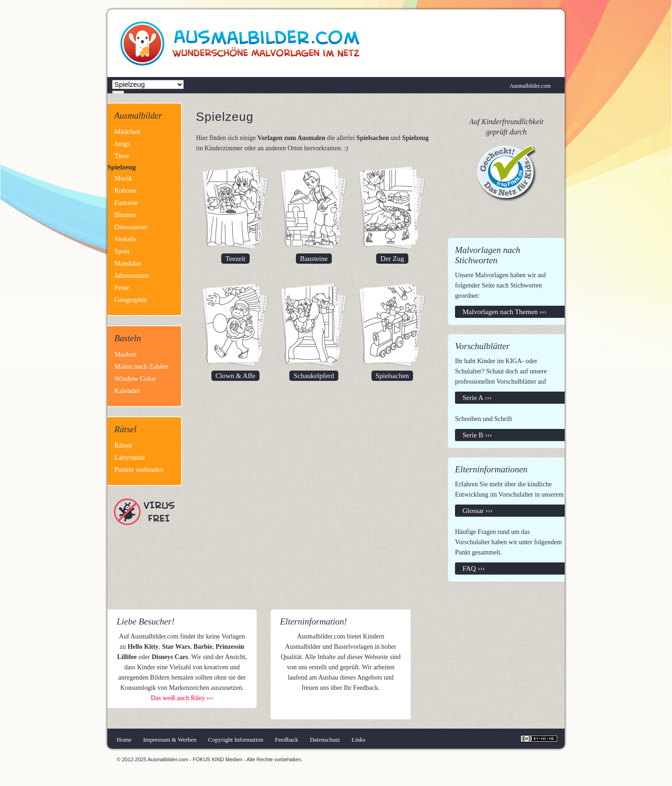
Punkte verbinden (139, 470)
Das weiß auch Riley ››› (182, 698)
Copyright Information (236, 740)
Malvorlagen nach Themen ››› (504, 312)
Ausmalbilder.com (530, 86)
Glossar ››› (478, 511)
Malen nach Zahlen (141, 366)
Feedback (287, 740)
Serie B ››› (477, 435)
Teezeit (235, 259)
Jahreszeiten (131, 275)
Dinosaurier (131, 227)
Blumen (126, 215)
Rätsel (123, 445)
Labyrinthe (130, 457)
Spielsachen (392, 376)
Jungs (122, 144)
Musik (123, 178)
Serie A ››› (477, 398)
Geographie (131, 300)
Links (358, 740)
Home (124, 740)
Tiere (122, 156)
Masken (126, 354)
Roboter (126, 190)
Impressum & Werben (170, 740)
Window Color (135, 379)
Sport (122, 251)
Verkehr (125, 239)
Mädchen (127, 132)
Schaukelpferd (314, 376)
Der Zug (392, 259)
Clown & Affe (236, 376)
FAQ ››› (474, 568)
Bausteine (314, 259)
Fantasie (126, 203)
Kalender (127, 391)
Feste (122, 288)
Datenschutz (325, 740)
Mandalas (128, 263)
